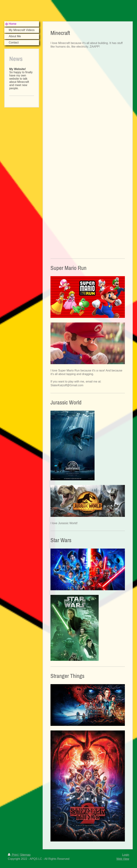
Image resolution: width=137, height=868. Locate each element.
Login (126, 855)
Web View (123, 859)
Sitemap (25, 855)
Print (13, 855)
